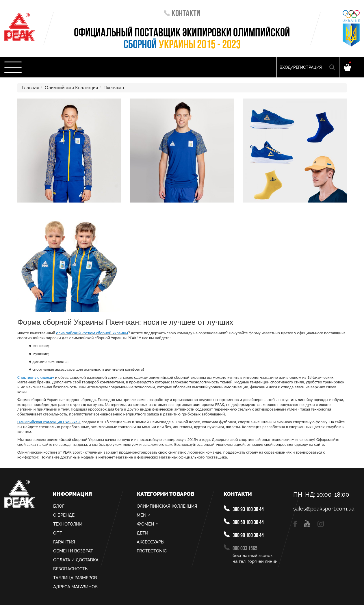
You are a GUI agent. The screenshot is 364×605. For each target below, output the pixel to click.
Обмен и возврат (73, 551)
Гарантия (64, 542)
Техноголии (68, 524)
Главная (30, 88)
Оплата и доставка (76, 560)
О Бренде (64, 515)
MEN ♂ (144, 515)
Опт (58, 533)
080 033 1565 (241, 548)
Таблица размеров (75, 578)
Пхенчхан (114, 88)
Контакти (182, 14)
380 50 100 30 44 (244, 522)
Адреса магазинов (75, 587)
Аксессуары (151, 542)
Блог (59, 506)
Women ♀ (148, 524)
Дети (142, 533)
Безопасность (70, 569)
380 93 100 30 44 (244, 509)
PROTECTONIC (152, 551)
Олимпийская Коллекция (71, 88)
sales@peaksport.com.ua (324, 509)
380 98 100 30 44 (244, 535)
